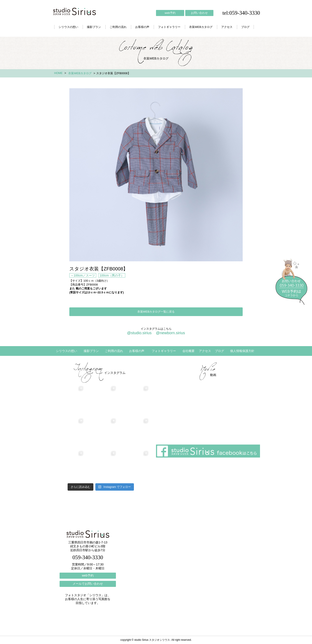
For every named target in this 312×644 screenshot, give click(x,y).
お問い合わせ (199, 13)
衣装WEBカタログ (201, 27)
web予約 (170, 13)
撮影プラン (94, 27)
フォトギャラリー (169, 27)
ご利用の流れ (118, 27)
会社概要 (188, 351)
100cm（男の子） (112, 275)
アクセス (227, 27)
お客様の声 (142, 27)
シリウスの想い (68, 27)
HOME (58, 73)
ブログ (245, 27)
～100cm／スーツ (83, 275)
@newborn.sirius (170, 333)
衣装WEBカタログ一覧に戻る (156, 312)
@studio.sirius (139, 333)
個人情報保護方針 (242, 351)
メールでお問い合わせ (88, 584)
